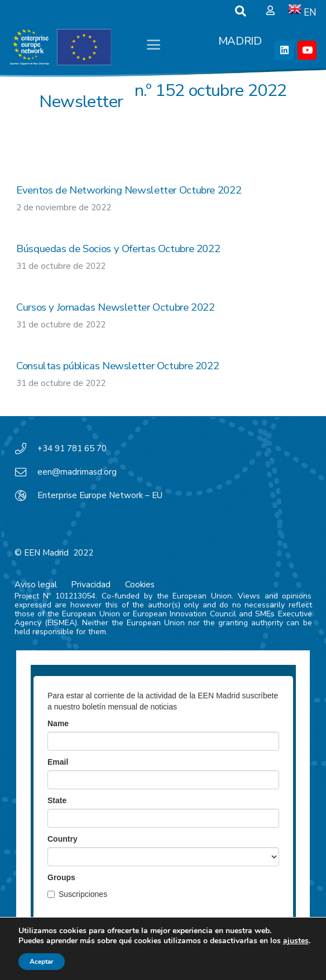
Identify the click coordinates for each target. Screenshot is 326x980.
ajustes (296, 941)
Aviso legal (36, 585)
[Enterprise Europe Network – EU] (26, 496)
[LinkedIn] (284, 50)
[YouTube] (307, 50)
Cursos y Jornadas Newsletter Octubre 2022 (116, 307)
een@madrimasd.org (77, 472)
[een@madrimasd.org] (26, 472)
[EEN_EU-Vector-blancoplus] (60, 47)
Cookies (140, 585)
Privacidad (91, 585)
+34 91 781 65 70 (72, 448)
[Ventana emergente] (270, 11)
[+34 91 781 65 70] (26, 449)
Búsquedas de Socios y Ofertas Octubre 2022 (118, 249)
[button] (241, 11)
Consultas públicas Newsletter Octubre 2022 (118, 366)
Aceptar (42, 962)
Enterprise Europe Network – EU (100, 495)
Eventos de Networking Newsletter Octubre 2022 (129, 190)
